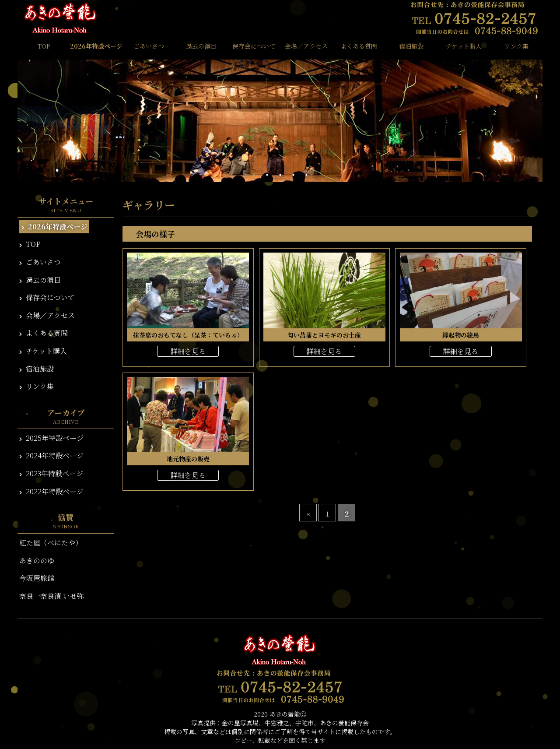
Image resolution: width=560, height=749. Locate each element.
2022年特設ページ (51, 491)
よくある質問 (359, 46)
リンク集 (516, 46)
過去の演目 (201, 46)
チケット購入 (464, 46)
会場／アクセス (306, 46)
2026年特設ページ (96, 46)
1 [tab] (254, 175)
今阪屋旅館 (37, 578)
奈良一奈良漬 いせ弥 (52, 596)
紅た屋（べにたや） (51, 543)
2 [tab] (267, 175)
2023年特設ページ (51, 473)
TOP (44, 46)
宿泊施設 (411, 46)
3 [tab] (280, 175)
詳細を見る (188, 351)
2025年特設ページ (51, 438)
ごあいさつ (149, 46)
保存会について (254, 46)
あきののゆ (37, 561)
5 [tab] (306, 175)
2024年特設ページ (51, 455)
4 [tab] (293, 175)
